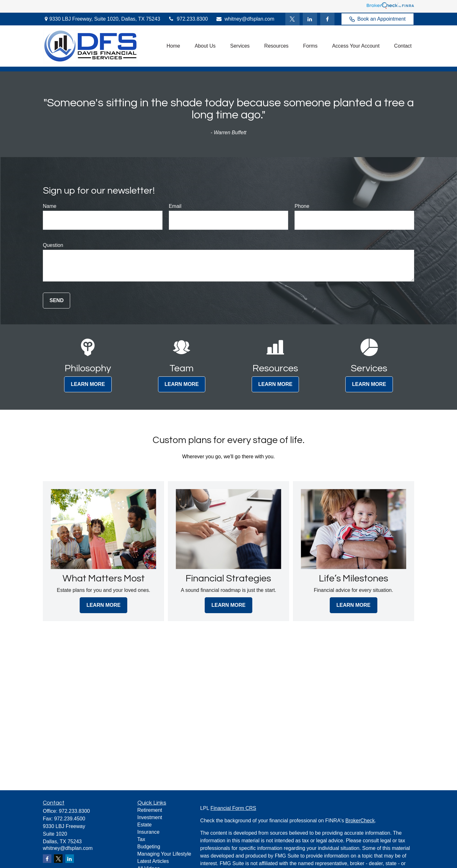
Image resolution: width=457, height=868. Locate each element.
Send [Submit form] (56, 300)
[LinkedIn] (310, 19)
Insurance (149, 832)
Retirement (150, 810)
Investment (150, 817)
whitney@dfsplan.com (245, 19)
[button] (173, 46)
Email (175, 206)
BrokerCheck (360, 821)
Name (50, 206)
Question (53, 245)
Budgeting (149, 847)
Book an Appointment (378, 19)
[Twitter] (292, 19)
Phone (302, 206)
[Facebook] (327, 19)
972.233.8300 (188, 19)
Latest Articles (153, 861)
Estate (145, 825)
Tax (141, 839)
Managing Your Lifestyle (164, 854)
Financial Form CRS (233, 808)
